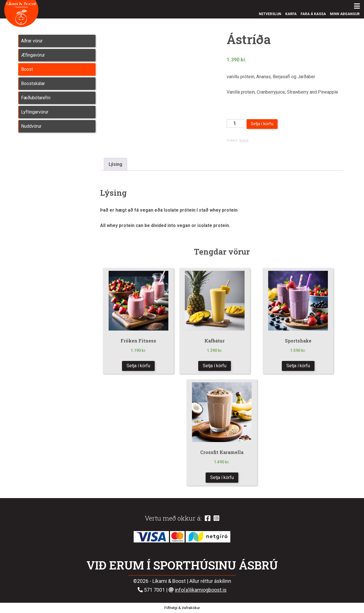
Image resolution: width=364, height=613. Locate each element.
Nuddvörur (31, 126)
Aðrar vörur (32, 41)
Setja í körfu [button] (138, 366)
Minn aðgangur (345, 14)
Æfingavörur (33, 55)
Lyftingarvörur (35, 112)
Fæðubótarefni (36, 98)
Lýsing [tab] (115, 164)
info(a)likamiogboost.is (201, 590)
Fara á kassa (313, 14)
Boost (27, 69)
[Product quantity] (236, 123)
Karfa (291, 14)
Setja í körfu (262, 124)
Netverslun (270, 14)
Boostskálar (33, 83)
